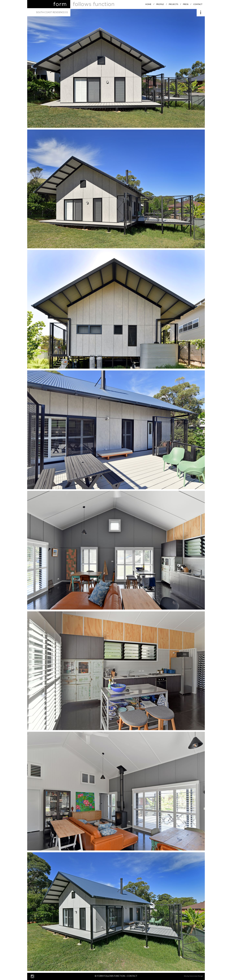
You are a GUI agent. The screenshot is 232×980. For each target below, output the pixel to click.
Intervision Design (196, 976)
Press (186, 4)
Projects (173, 4)
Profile (160, 4)
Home (148, 4)
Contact (198, 4)
